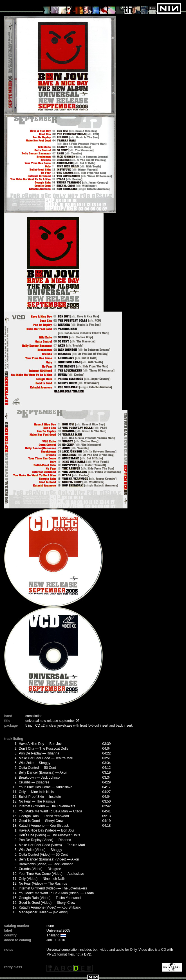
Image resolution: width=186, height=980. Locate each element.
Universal (54, 931)
